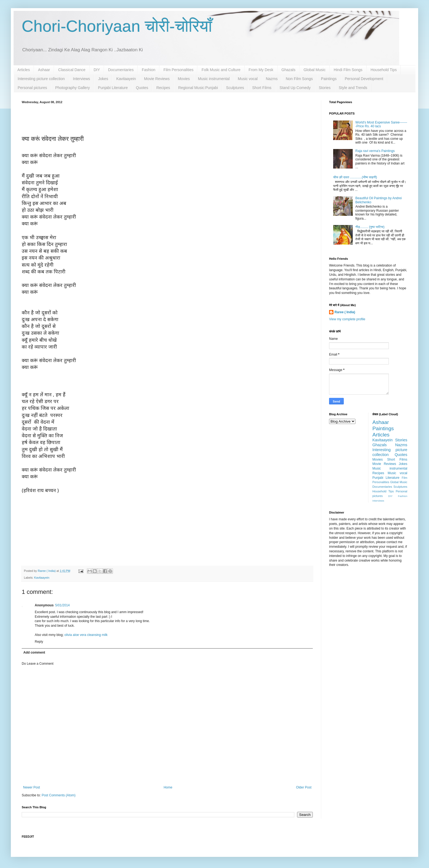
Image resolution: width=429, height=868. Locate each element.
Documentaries (121, 70)
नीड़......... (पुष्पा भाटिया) (370, 227)
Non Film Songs (299, 79)
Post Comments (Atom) (59, 795)
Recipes (163, 88)
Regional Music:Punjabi (198, 88)
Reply (39, 642)
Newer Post (31, 787)
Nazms (272, 79)
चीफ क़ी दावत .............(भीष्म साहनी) (355, 177)
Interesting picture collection (41, 79)
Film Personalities (178, 70)
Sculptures (235, 88)
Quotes (142, 88)
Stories (325, 88)
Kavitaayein (126, 79)
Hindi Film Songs (348, 70)
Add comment (34, 652)
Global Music (315, 70)
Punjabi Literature (113, 88)
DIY (97, 70)
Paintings (329, 79)
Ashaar (44, 70)
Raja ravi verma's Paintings (375, 151)
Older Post (304, 787)
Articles (24, 70)
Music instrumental (214, 79)
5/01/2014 (62, 605)
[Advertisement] (167, 119)
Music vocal (248, 79)
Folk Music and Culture (221, 70)
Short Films (262, 88)
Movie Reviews (157, 79)
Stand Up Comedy (295, 88)
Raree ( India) (345, 312)
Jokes (103, 79)
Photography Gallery (72, 88)
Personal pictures (32, 88)
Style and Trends (353, 88)
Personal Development (364, 79)
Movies (184, 79)
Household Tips (384, 70)
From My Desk (261, 70)
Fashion (149, 70)
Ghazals (288, 70)
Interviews (82, 79)
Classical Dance (72, 70)
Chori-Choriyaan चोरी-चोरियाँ (117, 26)
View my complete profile (347, 319)
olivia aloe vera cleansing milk (86, 635)
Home (168, 787)
